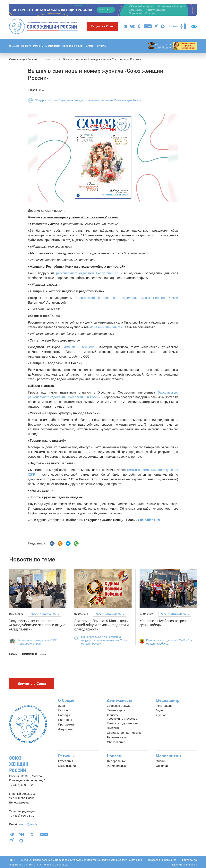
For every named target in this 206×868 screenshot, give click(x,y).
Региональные (117, 766)
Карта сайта (189, 860)
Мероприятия (169, 756)
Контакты (101, 46)
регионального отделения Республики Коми (89, 273)
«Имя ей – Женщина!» (106, 327)
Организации (67, 766)
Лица (61, 706)
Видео (160, 710)
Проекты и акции (73, 46)
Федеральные (116, 761)
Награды (64, 715)
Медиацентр (53, 46)
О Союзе (14, 46)
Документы (66, 729)
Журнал (161, 715)
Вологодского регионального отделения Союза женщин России (127, 298)
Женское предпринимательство (122, 717)
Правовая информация (162, 860)
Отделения (66, 761)
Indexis (193, 865)
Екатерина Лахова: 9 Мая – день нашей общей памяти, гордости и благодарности (101, 625)
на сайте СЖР (151, 520)
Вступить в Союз (102, 26)
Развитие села (117, 737)
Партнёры (65, 720)
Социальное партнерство (124, 733)
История (64, 710)
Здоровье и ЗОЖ (118, 706)
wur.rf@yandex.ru (31, 824)
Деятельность (120, 700)
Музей (89, 46)
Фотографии (164, 706)
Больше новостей (27, 654)
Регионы (38, 46)
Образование (116, 742)
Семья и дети (116, 710)
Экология (113, 728)
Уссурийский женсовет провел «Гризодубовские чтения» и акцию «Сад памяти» (37, 625)
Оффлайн (163, 766)
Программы (66, 724)
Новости (26, 46)
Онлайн (161, 761)
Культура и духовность (45, 614)
